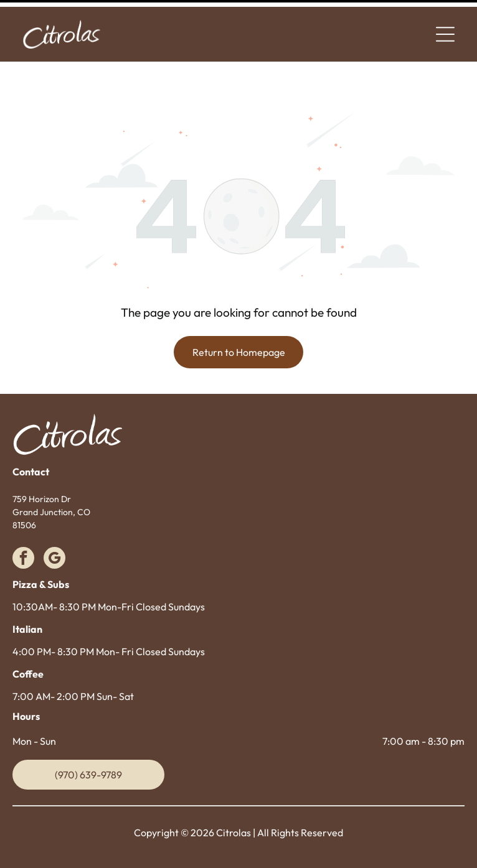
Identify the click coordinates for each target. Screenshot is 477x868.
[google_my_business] (54, 528)
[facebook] (23, 528)
